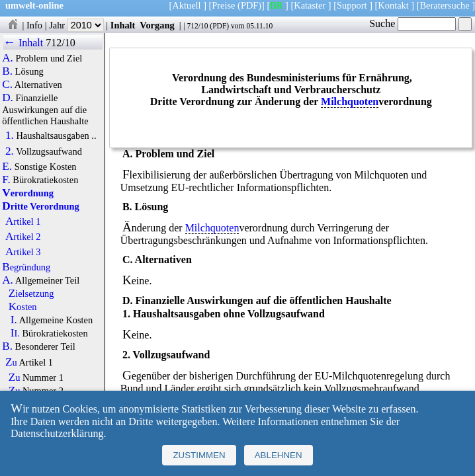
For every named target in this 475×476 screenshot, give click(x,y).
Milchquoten (350, 101)
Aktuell (186, 5)
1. (10, 136)
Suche (412, 23)
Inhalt (123, 25)
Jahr (76, 25)
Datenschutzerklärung (57, 433)
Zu (11, 362)
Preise (223, 5)
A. (8, 58)
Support (352, 5)
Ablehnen (279, 455)
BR (276, 5)
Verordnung (28, 193)
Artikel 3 (23, 252)
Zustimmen (199, 455)
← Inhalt (23, 43)
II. (15, 333)
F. (6, 180)
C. (7, 85)
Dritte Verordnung (41, 206)
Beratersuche (445, 5)
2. (10, 151)
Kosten (23, 307)
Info (34, 25)
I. (14, 320)
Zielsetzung (31, 294)
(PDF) (249, 5)
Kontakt (393, 5)
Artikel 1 (23, 221)
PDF (219, 26)
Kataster (310, 5)
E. (7, 167)
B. (7, 71)
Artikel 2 (23, 237)
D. (8, 98)
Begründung (26, 267)
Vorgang (157, 25)
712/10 (197, 26)
